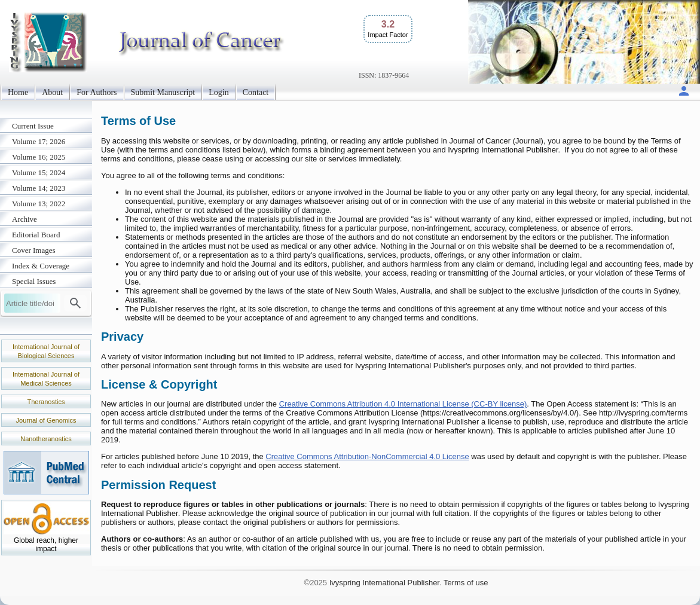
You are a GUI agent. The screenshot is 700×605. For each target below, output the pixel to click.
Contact (256, 92)
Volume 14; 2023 (39, 188)
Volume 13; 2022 (39, 204)
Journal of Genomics (46, 420)
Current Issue (33, 126)
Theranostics (46, 402)
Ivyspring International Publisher (384, 583)
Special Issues (34, 281)
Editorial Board (36, 235)
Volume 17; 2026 (39, 141)
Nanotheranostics (46, 439)
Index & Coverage (41, 266)
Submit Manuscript (163, 92)
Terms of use (466, 583)
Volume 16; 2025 (39, 157)
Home (18, 92)
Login (218, 92)
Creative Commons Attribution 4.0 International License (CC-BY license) (403, 404)
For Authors (97, 92)
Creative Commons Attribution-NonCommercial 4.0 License (367, 456)
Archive (25, 219)
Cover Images (34, 250)
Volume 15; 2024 (39, 172)
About (52, 92)
